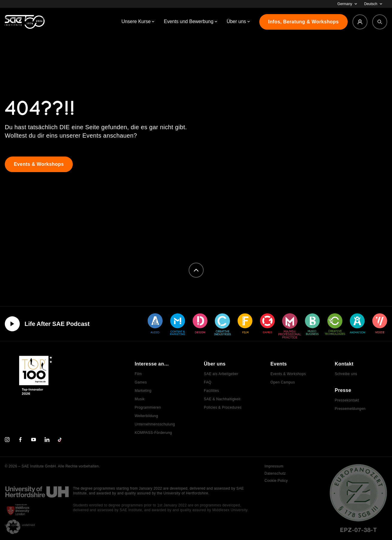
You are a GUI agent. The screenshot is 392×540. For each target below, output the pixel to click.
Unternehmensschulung (155, 424)
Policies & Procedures (223, 407)
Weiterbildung (146, 416)
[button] (13, 527)
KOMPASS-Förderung (153, 433)
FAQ (208, 382)
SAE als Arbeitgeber (221, 374)
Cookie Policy (276, 481)
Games (141, 382)
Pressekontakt (347, 400)
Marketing (143, 391)
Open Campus (283, 382)
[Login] (360, 22)
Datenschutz (275, 473)
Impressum (274, 466)
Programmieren (148, 407)
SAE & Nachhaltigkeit (222, 399)
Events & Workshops (288, 374)
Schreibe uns (346, 374)
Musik (140, 399)
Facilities (212, 391)
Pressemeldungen (350, 409)
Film (138, 374)
